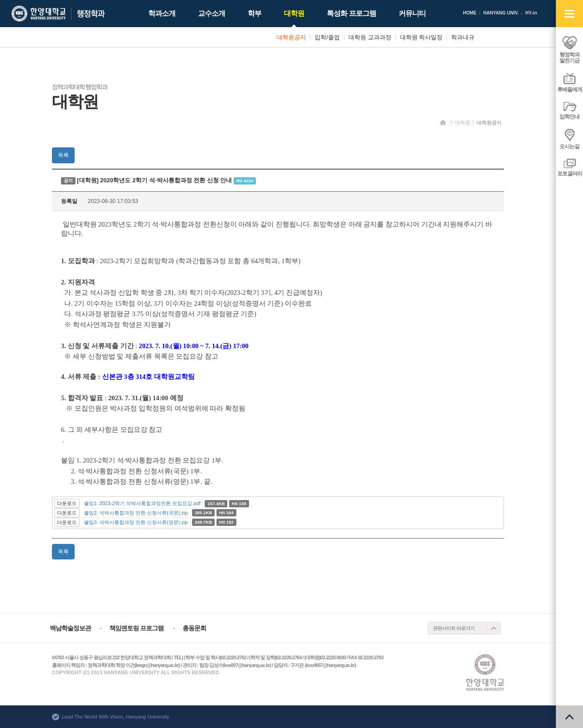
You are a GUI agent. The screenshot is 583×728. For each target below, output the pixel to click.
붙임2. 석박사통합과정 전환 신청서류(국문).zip (136, 513)
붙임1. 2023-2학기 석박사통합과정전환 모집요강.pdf (142, 503)
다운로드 (67, 503)
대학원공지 (489, 123)
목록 (63, 155)
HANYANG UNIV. (501, 13)
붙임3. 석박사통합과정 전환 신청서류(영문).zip (136, 522)
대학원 (463, 123)
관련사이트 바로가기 (454, 628)
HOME (470, 13)
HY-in (531, 13)
